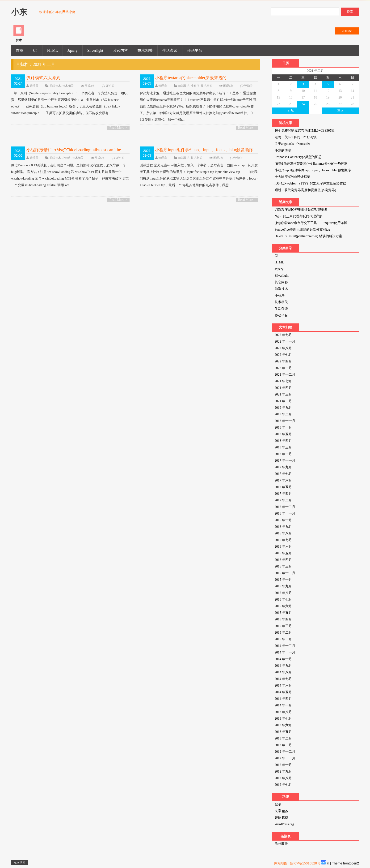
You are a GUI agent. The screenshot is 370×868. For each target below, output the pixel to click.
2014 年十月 (283, 659)
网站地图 (281, 863)
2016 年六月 (283, 547)
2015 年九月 (283, 586)
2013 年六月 (283, 725)
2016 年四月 (283, 560)
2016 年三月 (283, 566)
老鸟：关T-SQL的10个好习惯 (296, 137)
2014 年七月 (283, 679)
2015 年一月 (283, 639)
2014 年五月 (283, 692)
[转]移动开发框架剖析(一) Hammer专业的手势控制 (311, 164)
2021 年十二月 (285, 375)
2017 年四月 (283, 494)
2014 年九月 (283, 666)
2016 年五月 (283, 553)
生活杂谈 (170, 50)
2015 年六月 (283, 606)
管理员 (34, 86)
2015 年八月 (283, 593)
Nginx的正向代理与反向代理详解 (299, 216)
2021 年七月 (283, 381)
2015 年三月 (283, 626)
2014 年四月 (283, 699)
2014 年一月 (283, 705)
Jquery (73, 50)
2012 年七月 (283, 785)
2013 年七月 (283, 719)
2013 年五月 (283, 732)
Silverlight (95, 50)
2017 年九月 (283, 467)
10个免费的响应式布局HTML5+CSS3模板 (305, 131)
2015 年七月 (283, 599)
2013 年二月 (283, 738)
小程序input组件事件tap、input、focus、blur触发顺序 (204, 150)
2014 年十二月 (285, 646)
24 (303, 104)
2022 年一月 (283, 368)
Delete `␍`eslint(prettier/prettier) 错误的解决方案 (308, 236)
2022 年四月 (283, 361)
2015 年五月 (283, 613)
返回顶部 (20, 862)
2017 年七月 (283, 474)
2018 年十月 (283, 428)
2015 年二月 (283, 633)
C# (35, 50)
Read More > (118, 128)
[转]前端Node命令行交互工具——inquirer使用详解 (311, 223)
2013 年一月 (283, 745)
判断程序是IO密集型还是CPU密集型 (301, 210)
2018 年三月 (283, 447)
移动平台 (195, 50)
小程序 (195, 86)
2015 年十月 (283, 580)
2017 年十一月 (285, 461)
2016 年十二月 (285, 507)
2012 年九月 (283, 771)
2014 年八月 (283, 672)
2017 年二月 (283, 500)
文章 (281, 811)
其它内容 (120, 50)
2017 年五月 (283, 487)
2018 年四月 (283, 441)
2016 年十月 (283, 520)
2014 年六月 (283, 685)
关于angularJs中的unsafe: (292, 144)
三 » (340, 111)
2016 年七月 (283, 540)
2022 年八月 (283, 348)
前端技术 (55, 86)
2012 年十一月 (285, 758)
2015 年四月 (283, 619)
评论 (281, 818)
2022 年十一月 (285, 342)
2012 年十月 (283, 765)
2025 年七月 (283, 335)
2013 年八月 (283, 712)
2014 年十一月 (285, 652)
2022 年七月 (283, 355)
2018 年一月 (283, 454)
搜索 (350, 12)
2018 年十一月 (285, 421)
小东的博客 (283, 150)
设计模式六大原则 (43, 78)
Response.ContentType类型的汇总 (298, 157)
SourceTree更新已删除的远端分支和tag (302, 230)
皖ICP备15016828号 (305, 863)
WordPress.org (284, 824)
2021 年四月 (283, 388)
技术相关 (145, 50)
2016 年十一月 (285, 513)
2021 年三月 (283, 394)
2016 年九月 (283, 527)
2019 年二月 (283, 414)
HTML (53, 50)
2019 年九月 (283, 408)
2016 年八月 (283, 533)
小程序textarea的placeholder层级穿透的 (191, 78)
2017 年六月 (283, 480)
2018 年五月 (283, 434)
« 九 (291, 111)
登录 (278, 804)
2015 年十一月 (285, 573)
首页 (20, 50)
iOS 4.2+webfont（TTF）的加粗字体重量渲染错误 (310, 183)
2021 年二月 (283, 401)
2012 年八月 (283, 778)
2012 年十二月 (285, 752)
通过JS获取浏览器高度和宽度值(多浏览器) (305, 190)
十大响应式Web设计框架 (292, 177)
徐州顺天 (281, 844)
